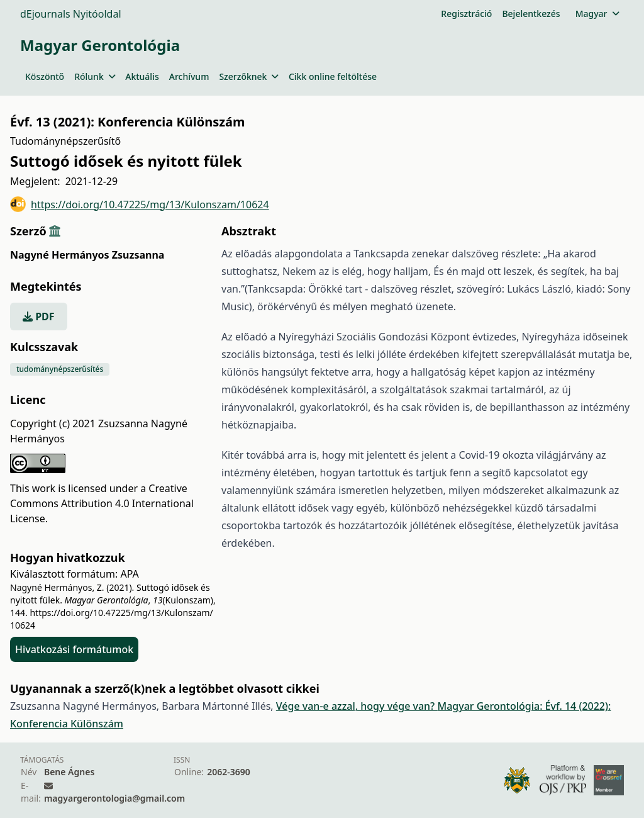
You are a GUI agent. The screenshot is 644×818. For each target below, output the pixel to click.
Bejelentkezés (531, 14)
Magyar (597, 14)
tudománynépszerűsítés (60, 369)
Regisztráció (466, 14)
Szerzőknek (249, 76)
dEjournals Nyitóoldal (71, 14)
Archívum (189, 76)
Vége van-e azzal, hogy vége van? (357, 706)
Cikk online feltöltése (333, 76)
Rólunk (95, 76)
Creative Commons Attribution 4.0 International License (102, 503)
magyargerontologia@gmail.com (114, 798)
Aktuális (142, 76)
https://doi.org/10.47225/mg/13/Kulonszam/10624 (140, 204)
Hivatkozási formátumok (74, 649)
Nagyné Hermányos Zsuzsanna (87, 255)
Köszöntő (45, 76)
